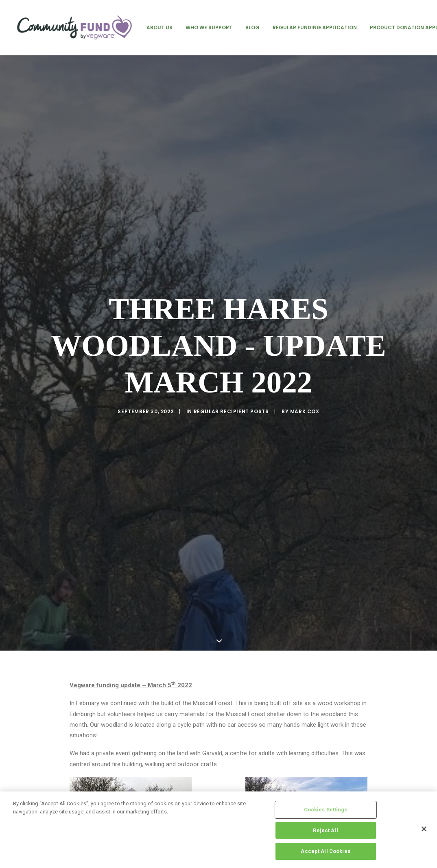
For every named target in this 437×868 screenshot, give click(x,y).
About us (160, 27)
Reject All (325, 830)
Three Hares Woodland (217, 717)
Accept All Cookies (325, 851)
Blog (252, 27)
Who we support (209, 27)
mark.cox (305, 365)
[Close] (424, 829)
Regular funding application (315, 27)
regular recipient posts (231, 365)
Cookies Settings (326, 810)
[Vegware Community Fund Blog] (74, 27)
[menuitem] (160, 27)
